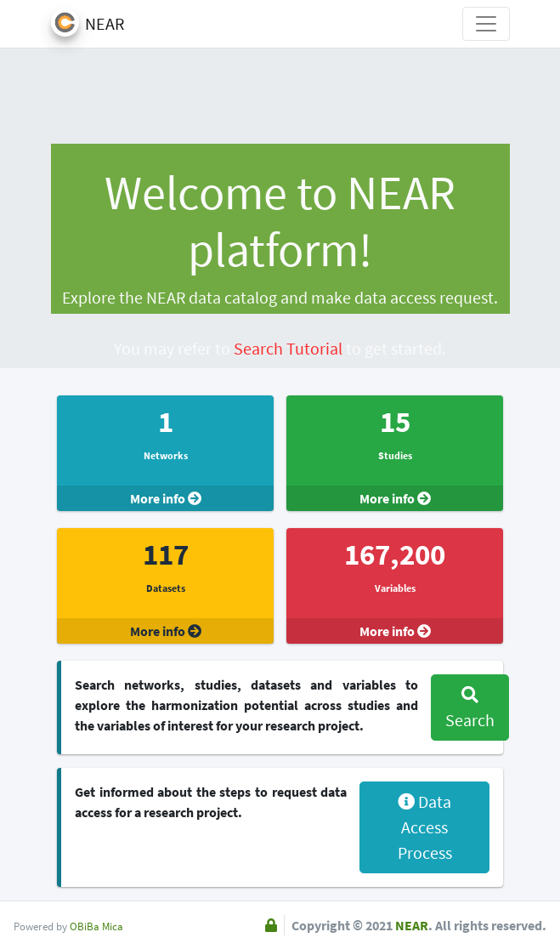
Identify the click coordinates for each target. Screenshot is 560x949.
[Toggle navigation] (486, 24)
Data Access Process (425, 827)
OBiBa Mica (96, 926)
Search (470, 708)
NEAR (412, 925)
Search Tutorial (288, 348)
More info (166, 498)
